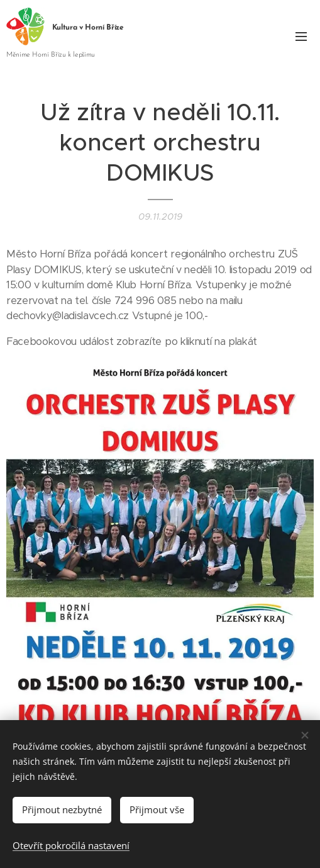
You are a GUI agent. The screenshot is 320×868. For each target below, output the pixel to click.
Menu (301, 37)
